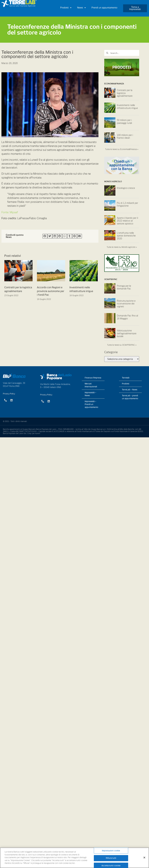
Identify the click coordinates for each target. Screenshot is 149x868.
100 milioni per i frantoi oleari (125, 137)
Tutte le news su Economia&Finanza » (122, 149)
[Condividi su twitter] (50, 236)
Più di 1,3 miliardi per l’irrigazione (127, 205)
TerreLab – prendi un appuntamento (130, 397)
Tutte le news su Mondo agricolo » (122, 247)
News (81, 8)
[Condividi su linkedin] (55, 236)
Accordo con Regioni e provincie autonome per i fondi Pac (51, 291)
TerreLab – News (130, 390)
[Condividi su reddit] (60, 236)
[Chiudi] (144, 858)
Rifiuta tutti (111, 858)
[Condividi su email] (79, 236)
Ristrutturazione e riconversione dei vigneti (126, 304)
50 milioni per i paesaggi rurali (124, 122)
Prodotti (66, 8)
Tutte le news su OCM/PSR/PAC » (122, 345)
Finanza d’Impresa (93, 378)
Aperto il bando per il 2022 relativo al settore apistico (127, 221)
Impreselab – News (91, 394)
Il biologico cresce (126, 188)
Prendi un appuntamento (104, 8)
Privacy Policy (9, 394)
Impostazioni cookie (111, 851)
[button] (135, 8)
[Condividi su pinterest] (75, 236)
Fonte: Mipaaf (10, 212)
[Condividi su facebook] (45, 236)
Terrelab (126, 378)
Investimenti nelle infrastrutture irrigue (127, 107)
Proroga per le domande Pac (124, 287)
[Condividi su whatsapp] (65, 236)
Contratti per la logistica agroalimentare (125, 93)
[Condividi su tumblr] (70, 236)
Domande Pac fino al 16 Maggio (127, 317)
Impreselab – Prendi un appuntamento (91, 404)
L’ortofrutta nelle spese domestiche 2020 (126, 236)
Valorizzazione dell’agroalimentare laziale (127, 333)
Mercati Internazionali (91, 385)
